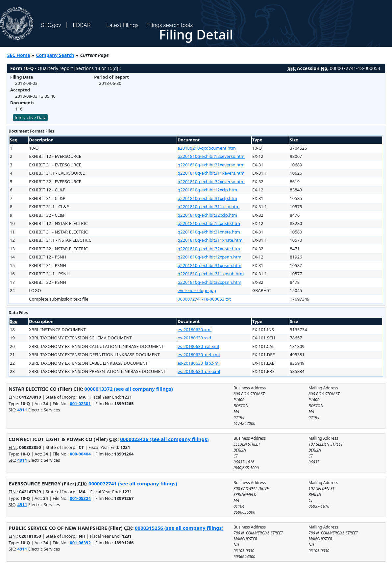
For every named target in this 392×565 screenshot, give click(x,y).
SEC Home (19, 55)
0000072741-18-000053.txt (204, 299)
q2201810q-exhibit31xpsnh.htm (209, 265)
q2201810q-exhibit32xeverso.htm (211, 182)
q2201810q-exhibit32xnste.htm (209, 249)
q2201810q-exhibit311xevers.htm (211, 173)
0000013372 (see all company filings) (128, 389)
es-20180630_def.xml (199, 355)
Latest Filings (122, 25)
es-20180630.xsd (194, 338)
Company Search (55, 55)
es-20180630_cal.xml (198, 346)
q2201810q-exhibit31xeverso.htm (211, 165)
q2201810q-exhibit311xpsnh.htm (211, 274)
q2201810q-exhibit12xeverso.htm (211, 156)
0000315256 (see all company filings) (179, 528)
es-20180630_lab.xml (199, 363)
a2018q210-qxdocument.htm (207, 148)
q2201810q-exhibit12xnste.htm (209, 223)
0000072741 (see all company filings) (133, 483)
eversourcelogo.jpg (197, 290)
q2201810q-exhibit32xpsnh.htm (209, 282)
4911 (22, 410)
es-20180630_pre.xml (199, 371)
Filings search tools (170, 25)
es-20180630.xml (195, 330)
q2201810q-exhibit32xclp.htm (207, 215)
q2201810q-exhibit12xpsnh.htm (209, 257)
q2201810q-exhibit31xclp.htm (207, 198)
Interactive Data (30, 117)
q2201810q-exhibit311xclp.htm (209, 207)
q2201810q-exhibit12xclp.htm (207, 190)
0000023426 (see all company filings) (164, 439)
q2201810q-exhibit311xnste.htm (210, 240)
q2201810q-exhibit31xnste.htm (209, 232)
